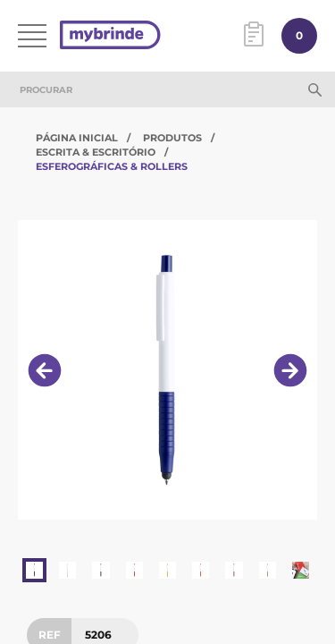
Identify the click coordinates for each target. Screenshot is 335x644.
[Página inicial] (110, 36)
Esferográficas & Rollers (112, 166)
